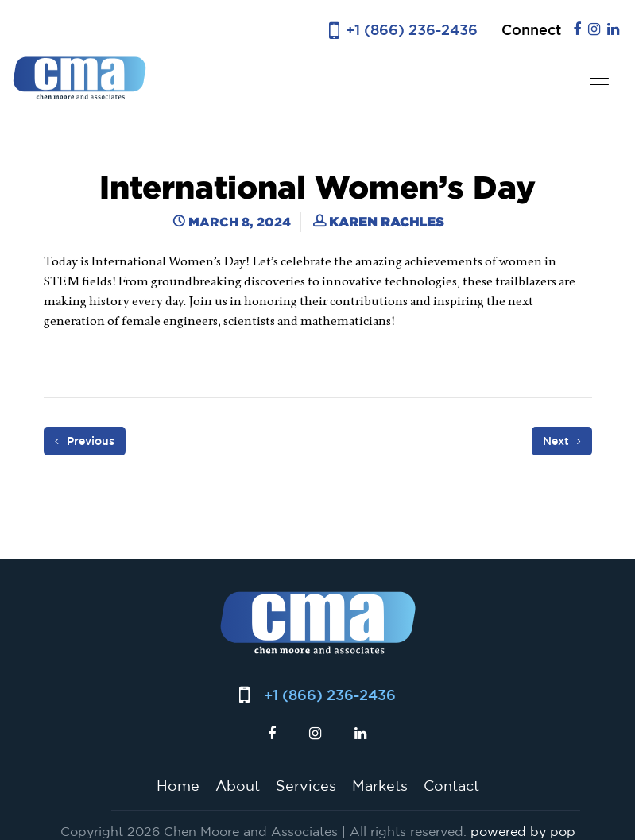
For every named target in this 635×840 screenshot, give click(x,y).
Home (178, 785)
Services (306, 785)
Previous (85, 441)
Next (562, 441)
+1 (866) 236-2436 (412, 30)
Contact (451, 785)
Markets (380, 785)
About (238, 785)
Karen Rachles (386, 222)
